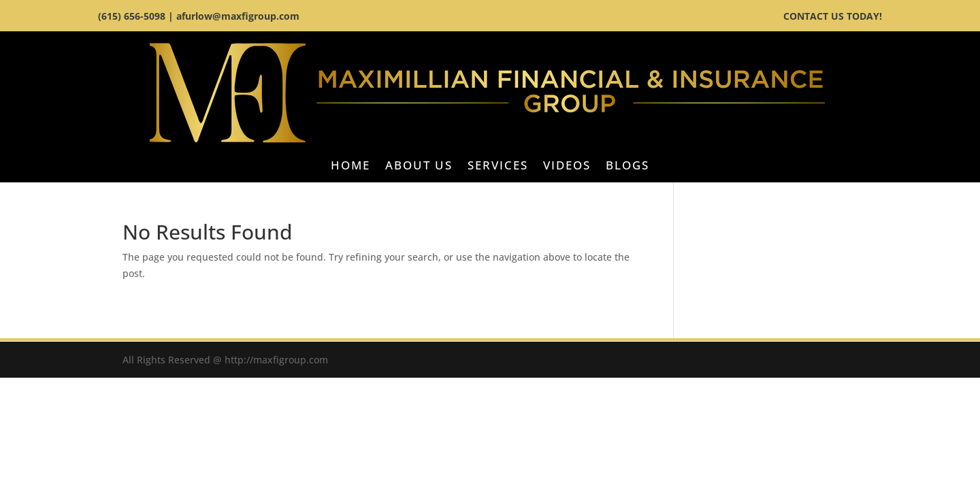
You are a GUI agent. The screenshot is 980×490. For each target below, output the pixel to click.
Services (498, 167)
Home (350, 167)
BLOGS (627, 167)
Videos (567, 167)
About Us (419, 167)
